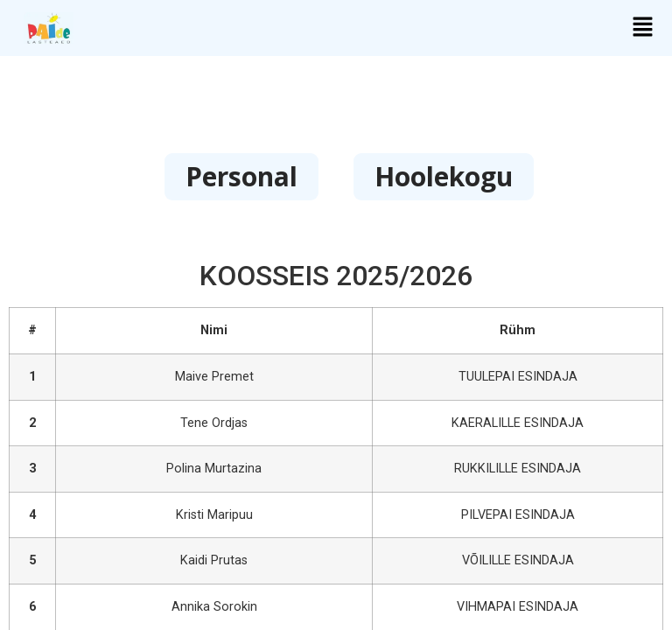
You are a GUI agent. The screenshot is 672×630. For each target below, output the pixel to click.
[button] (642, 28)
